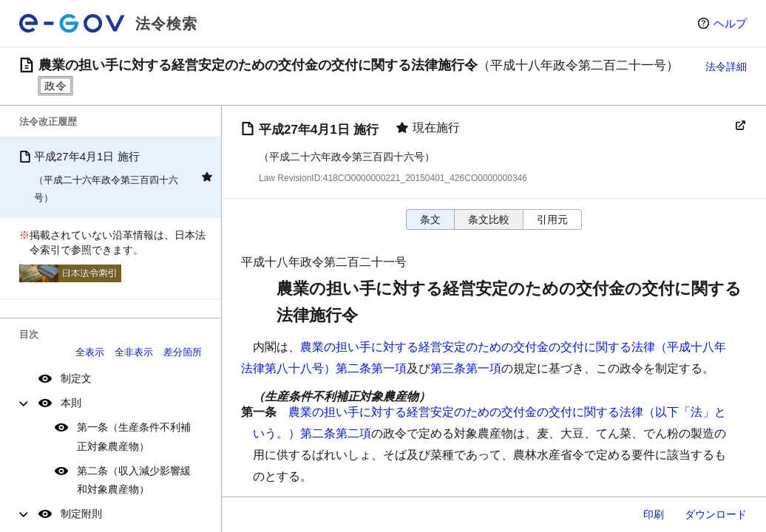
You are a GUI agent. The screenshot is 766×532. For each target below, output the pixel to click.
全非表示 (134, 352)
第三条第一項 (466, 368)
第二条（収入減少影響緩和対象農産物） (134, 480)
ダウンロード (716, 514)
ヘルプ (730, 23)
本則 (71, 403)
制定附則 (81, 514)
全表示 (90, 352)
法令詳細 (726, 66)
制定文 (76, 378)
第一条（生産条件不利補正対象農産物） (134, 436)
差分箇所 (183, 352)
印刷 (654, 514)
